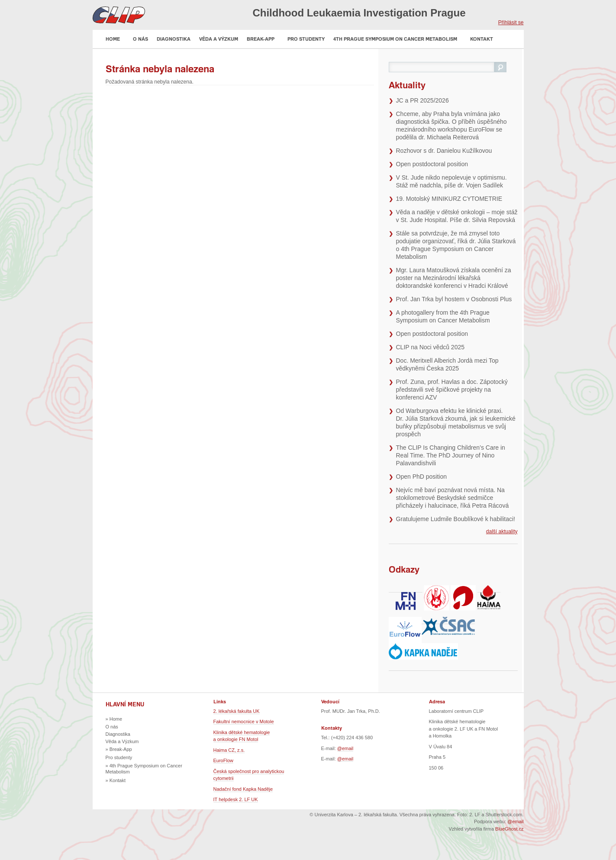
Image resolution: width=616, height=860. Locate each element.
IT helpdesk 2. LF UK (236, 799)
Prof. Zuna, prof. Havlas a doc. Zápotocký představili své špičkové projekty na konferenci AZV (452, 390)
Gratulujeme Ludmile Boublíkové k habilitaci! (456, 519)
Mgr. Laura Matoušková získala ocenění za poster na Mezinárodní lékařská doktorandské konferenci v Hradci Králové (454, 278)
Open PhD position (422, 477)
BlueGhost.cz (509, 829)
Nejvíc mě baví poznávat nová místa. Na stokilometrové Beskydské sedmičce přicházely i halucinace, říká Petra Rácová (453, 498)
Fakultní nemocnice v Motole (244, 721)
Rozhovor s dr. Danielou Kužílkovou (444, 151)
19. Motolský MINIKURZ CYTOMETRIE (449, 199)
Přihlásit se (511, 23)
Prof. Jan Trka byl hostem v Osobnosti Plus (454, 299)
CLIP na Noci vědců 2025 (431, 347)
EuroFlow (223, 760)
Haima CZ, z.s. (229, 750)
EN (519, 14)
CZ (505, 14)
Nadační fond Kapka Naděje (243, 789)
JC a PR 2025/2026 (422, 100)
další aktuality (502, 531)
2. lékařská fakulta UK (237, 711)
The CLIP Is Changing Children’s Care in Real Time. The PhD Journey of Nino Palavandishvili (451, 455)
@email (345, 748)
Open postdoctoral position (432, 164)
